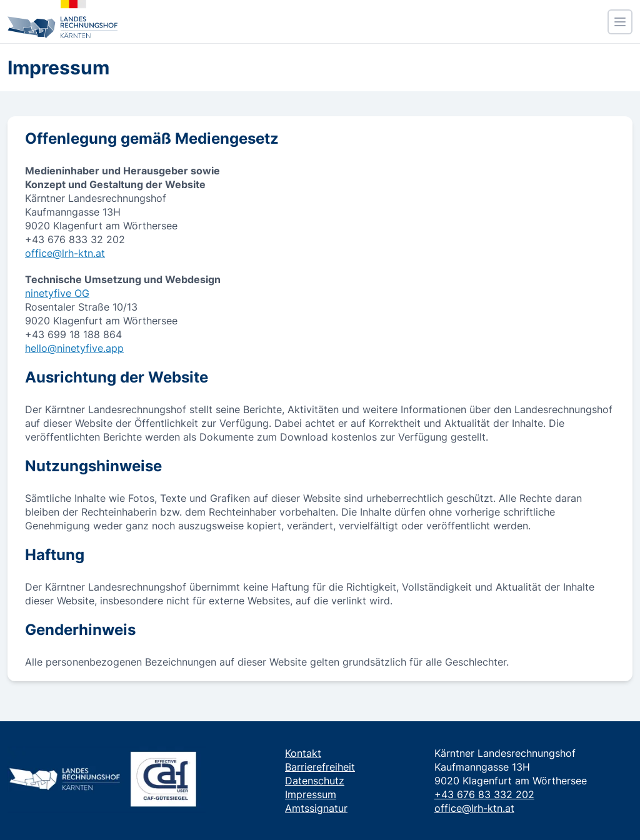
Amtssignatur (316, 808)
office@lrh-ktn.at (65, 253)
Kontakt (303, 753)
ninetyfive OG (57, 293)
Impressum (311, 794)
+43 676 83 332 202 (484, 794)
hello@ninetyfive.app (74, 348)
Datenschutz (315, 781)
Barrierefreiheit (320, 767)
